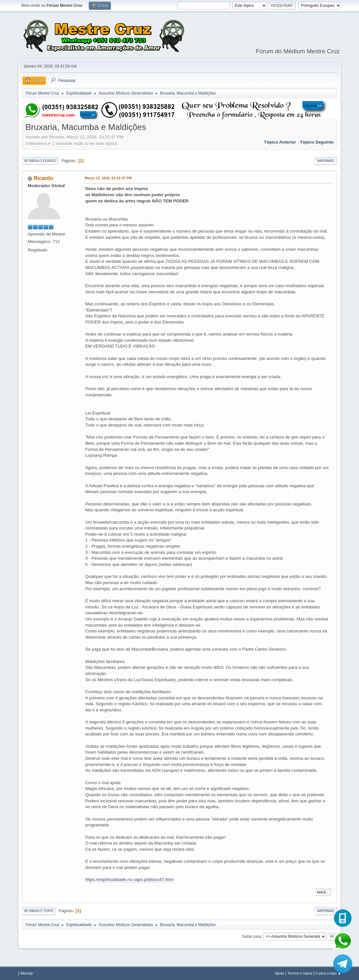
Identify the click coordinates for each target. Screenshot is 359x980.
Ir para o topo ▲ (328, 973)
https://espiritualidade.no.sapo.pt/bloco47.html (129, 879)
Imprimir (326, 161)
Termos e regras (300, 973)
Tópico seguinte (317, 142)
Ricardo (44, 178)
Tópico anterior (280, 142)
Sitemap (27, 973)
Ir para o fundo (40, 161)
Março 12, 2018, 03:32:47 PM (108, 178)
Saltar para (252, 936)
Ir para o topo (39, 911)
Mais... (323, 892)
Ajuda (280, 973)
